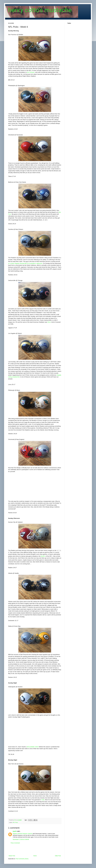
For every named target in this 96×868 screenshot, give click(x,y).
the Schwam (31, 72)
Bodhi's (43, 556)
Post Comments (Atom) (22, 859)
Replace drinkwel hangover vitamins (23, 834)
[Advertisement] (35, 849)
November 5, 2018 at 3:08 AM (21, 839)
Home (35, 856)
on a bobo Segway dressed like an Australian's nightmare (25, 263)
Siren (49, 322)
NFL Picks (15, 822)
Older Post (58, 856)
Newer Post (12, 856)
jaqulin (15, 831)
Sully (43, 800)
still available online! (33, 747)
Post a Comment (15, 843)
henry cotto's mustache (40, 10)
